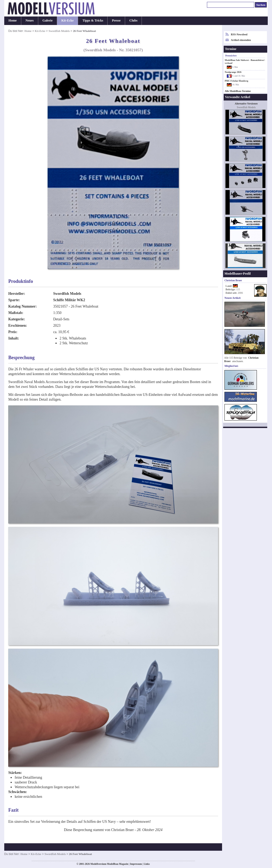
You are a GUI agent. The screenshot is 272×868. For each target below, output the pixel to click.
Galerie (48, 20)
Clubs (133, 20)
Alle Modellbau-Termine (238, 91)
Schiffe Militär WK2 (69, 300)
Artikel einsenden (241, 40)
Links (147, 864)
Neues (30, 20)
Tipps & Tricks (93, 20)
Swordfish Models (60, 31)
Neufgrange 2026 (233, 72)
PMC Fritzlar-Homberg (236, 81)
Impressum (136, 864)
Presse (116, 20)
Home (13, 20)
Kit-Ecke (67, 20)
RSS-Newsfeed (239, 34)
